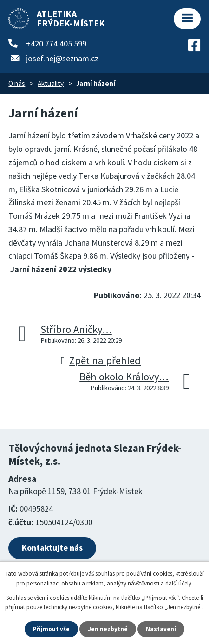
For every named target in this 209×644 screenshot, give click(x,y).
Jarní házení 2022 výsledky (61, 269)
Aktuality (51, 83)
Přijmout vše (51, 629)
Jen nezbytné (108, 629)
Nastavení (161, 629)
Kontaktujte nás (52, 548)
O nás (17, 83)
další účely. (179, 583)
